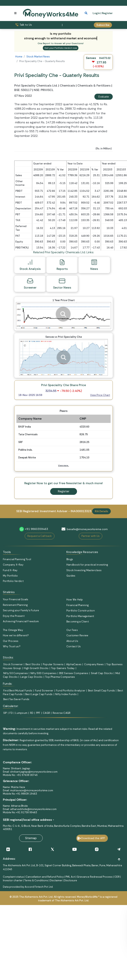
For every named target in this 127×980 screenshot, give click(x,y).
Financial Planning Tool (17, 559)
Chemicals (67, 86)
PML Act (70, 877)
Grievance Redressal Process (95, 877)
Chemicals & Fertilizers (94, 86)
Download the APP (93, 838)
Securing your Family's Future (21, 610)
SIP (5, 713)
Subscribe (103, 25)
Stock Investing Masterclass (84, 570)
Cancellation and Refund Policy (45, 877)
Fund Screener (44, 691)
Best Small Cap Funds (101, 691)
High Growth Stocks (36, 668)
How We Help (75, 600)
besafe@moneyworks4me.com (87, 529)
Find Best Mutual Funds (18, 691)
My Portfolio (10, 576)
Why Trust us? (12, 646)
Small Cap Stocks (102, 673)
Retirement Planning (15, 605)
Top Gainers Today (63, 668)
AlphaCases (74, 664)
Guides (71, 576)
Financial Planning (77, 605)
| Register (107, 13)
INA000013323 (81, 511)
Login (96, 13)
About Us (72, 641)
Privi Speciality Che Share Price (64, 385)
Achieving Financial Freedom (21, 621)
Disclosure (71, 880)
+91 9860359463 (36, 529)
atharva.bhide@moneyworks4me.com (33, 809)
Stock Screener (13, 664)
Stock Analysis (30, 265)
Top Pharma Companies (60, 677)
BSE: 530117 (23, 90)
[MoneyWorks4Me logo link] (51, 13)
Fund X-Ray (10, 570)
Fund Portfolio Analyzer (71, 691)
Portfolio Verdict (13, 581)
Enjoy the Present (14, 616)
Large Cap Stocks (31, 677)
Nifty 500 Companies (44, 673)
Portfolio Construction (81, 611)
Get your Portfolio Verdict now (61, 48)
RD (32, 713)
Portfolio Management (80, 616)
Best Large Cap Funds (39, 694)
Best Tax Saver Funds (16, 699)
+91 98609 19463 (26, 794)
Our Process (11, 641)
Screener (30, 284)
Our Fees (72, 630)
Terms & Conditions (36, 880)
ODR (117, 877)
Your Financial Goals (16, 599)
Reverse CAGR (62, 713)
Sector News (62, 284)
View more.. (64, 465)
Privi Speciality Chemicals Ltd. (36, 86)
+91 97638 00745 (27, 775)
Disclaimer (56, 880)
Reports (62, 265)
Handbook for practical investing (87, 565)
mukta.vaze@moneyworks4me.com (32, 790)
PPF (38, 713)
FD (11, 713)
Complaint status (13, 877)
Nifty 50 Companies (16, 673)
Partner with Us (91, 536)
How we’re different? (16, 635)
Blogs (70, 559)
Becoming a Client (78, 622)
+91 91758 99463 (26, 812)
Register (64, 491)
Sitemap (31, 838)
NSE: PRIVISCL (44, 90)
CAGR (46, 713)
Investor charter (13, 880)
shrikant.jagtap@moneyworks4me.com (34, 772)
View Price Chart (100, 395)
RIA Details (101, 511)
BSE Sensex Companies (74, 673)
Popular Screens (53, 664)
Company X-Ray (13, 565)
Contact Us (74, 646)
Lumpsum (21, 713)
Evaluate (104, 97)
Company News (94, 664)
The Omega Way (13, 630)
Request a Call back (40, 536)
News (94, 265)
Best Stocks (33, 664)
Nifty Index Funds (66, 694)
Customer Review (77, 635)
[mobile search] (86, 13)
